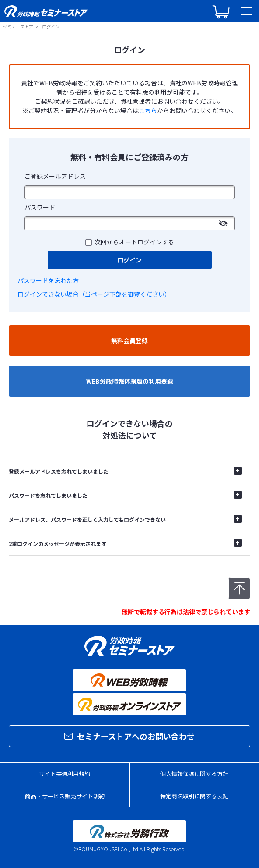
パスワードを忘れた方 (48, 280)
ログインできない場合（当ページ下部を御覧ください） (94, 294)
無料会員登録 (129, 340)
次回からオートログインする (134, 242)
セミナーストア (18, 27)
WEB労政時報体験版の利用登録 (130, 381)
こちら (148, 110)
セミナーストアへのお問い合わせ (129, 736)
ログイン (129, 260)
